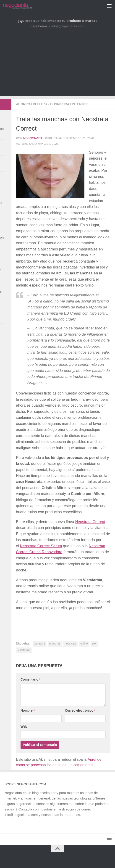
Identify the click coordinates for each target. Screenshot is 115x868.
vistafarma (24, 650)
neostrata (70, 644)
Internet (80, 104)
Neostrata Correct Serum (41, 546)
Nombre (28, 710)
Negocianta (33, 138)
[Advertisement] (57, 64)
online (84, 644)
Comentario (30, 679)
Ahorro (23, 104)
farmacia (40, 644)
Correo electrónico (80, 710)
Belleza (40, 104)
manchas (55, 644)
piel (94, 644)
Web (24, 726)
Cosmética (60, 104)
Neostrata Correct (90, 522)
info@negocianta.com (68, 26)
